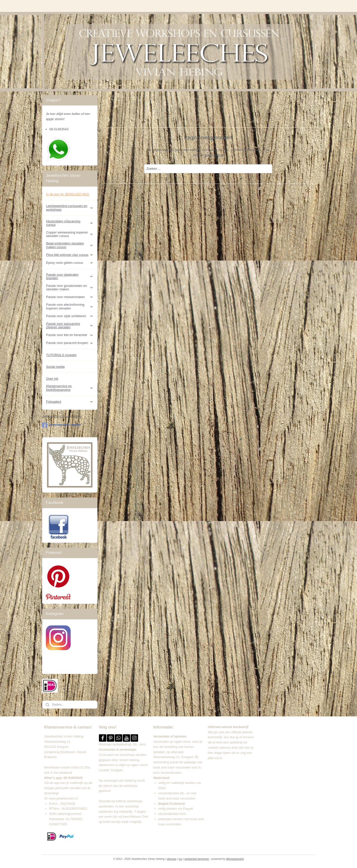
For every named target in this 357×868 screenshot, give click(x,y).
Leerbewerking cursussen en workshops (70, 208)
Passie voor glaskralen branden (70, 276)
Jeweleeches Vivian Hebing (62, 416)
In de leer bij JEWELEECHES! (68, 194)
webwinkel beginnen (197, 859)
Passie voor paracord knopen (70, 343)
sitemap (172, 859)
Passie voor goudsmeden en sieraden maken (70, 287)
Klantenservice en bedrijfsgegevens (70, 388)
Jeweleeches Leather (62, 425)
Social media (55, 367)
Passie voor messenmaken (70, 297)
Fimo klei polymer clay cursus (70, 255)
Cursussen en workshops (117, 755)
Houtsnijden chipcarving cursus (70, 223)
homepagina (214, 155)
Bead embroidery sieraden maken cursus (70, 245)
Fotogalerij (70, 402)
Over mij (52, 379)
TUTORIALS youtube (61, 355)
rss (180, 859)
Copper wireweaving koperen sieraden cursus (70, 234)
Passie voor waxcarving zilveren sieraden (70, 325)
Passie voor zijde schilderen (70, 316)
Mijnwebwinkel (235, 859)
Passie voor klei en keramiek (70, 335)
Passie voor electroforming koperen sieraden (70, 306)
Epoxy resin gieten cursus (70, 263)
